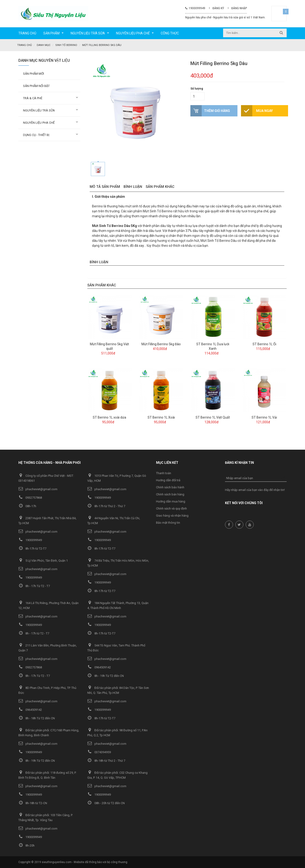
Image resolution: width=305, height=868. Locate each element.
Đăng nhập (239, 8)
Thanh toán (164, 473)
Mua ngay (264, 111)
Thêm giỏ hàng (217, 111)
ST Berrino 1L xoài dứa (109, 417)
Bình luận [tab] (133, 186)
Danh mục (44, 45)
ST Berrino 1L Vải (264, 417)
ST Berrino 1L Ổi (264, 344)
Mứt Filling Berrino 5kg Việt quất (109, 346)
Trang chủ (24, 45)
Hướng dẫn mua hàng (171, 501)
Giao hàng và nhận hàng (172, 515)
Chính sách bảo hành (170, 487)
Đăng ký (218, 8)
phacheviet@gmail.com (38, 489)
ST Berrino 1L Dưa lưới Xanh (213, 346)
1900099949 (195, 8)
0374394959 (99, 752)
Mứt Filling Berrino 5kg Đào (161, 344)
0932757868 (30, 497)
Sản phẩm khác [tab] (160, 186)
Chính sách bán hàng (170, 494)
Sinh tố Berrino (66, 45)
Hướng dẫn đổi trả (168, 480)
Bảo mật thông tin (168, 522)
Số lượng (197, 88)
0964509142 (99, 667)
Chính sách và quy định (171, 508)
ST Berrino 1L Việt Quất (213, 417)
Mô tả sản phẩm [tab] (105, 186)
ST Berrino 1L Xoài (161, 417)
